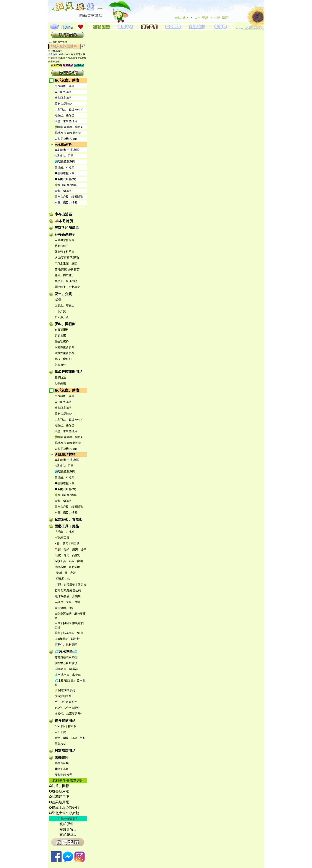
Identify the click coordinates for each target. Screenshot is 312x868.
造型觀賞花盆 (63, 98)
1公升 (58, 299)
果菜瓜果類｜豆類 (66, 263)
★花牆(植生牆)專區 (67, 150)
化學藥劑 (60, 383)
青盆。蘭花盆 (63, 191)
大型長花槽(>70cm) (67, 139)
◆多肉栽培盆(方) (65, 179)
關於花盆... (68, 835)
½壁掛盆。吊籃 (64, 156)
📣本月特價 (64, 221)
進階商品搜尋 (57, 51)
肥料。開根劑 (65, 324)
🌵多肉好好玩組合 (66, 185)
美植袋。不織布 (64, 167)
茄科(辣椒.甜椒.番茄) (67, 269)
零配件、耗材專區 (66, 645)
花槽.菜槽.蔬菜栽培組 (68, 133)
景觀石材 (60, 744)
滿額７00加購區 (67, 228)
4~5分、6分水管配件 (67, 708)
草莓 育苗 (78, 54)
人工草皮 (60, 732)
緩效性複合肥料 (64, 353)
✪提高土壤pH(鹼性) (64, 808)
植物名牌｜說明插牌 (67, 567)
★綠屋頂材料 (63, 144)
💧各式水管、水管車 (68, 675)
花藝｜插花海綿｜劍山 (69, 633)
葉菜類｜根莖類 (64, 252)
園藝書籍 (62, 757)
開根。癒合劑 (63, 359)
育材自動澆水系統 (66, 657)
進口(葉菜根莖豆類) (67, 258)
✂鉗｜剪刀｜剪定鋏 (67, 544)
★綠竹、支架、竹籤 (67, 602)
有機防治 (60, 377)
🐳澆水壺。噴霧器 (66, 669)
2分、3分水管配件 (66, 702)
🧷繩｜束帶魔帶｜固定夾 (70, 585)
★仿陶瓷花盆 (63, 92)
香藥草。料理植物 (66, 281)
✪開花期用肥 (59, 797)
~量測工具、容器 (65, 573)
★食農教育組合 (64, 240)
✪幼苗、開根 (59, 786)
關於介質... (68, 829)
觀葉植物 (82, 58)
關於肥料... (68, 824)
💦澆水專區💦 (66, 652)
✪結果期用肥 (59, 802)
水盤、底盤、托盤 (66, 203)
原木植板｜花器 (64, 86)
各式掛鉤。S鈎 (64, 608)
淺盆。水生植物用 (66, 121)
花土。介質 (63, 294)
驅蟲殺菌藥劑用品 (68, 372)
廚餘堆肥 (60, 336)
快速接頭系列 (63, 696)
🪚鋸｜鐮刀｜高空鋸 (68, 555)
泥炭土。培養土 (64, 305)
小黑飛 (74, 58)
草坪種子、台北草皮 (67, 287)
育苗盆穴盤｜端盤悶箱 (69, 197)
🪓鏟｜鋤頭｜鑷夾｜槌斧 (70, 549)
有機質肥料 (62, 330)
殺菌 (71, 54)
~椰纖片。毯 (62, 579)
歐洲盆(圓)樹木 (64, 104)
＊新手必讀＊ (68, 818)
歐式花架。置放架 (68, 519)
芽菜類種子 (62, 246)
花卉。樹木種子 (64, 275)
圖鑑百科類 (62, 763)
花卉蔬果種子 (65, 234)
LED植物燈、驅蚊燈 (67, 639)
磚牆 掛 (57, 62)
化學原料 (60, 365)
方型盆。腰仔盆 (64, 115)
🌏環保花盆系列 (65, 162)
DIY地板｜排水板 (66, 726)
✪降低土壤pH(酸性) (64, 813)
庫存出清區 (63, 214)
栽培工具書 (62, 769)
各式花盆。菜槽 (67, 80)
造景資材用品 (65, 721)
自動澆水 (55, 58)
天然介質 (60, 311)
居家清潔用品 (65, 751)
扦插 (50, 62)
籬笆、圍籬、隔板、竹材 (70, 738)
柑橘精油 (63, 54)
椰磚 (63, 58)
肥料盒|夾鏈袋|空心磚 (68, 590)
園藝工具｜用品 (67, 526)
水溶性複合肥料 (64, 347)
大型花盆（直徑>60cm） (70, 109)
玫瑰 (68, 58)
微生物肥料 (62, 341)
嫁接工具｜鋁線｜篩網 (69, 561)
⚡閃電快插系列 (65, 690)
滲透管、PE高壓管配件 (69, 714)
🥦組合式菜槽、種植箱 (69, 127)
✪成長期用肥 (59, 791)
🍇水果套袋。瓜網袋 (68, 596)
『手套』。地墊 (64, 532)
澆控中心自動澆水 (66, 663)
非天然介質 (62, 317)
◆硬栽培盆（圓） (66, 173)
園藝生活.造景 (63, 775)
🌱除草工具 (62, 538)
